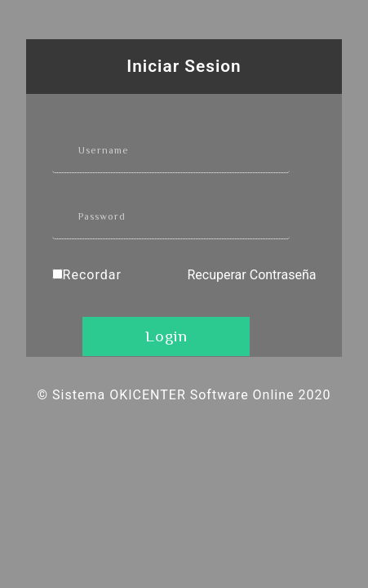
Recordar (92, 275)
